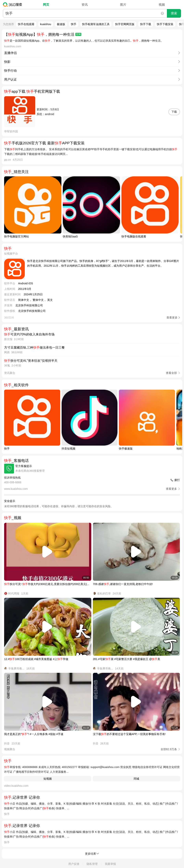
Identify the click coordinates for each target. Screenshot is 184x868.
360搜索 (13, 5)
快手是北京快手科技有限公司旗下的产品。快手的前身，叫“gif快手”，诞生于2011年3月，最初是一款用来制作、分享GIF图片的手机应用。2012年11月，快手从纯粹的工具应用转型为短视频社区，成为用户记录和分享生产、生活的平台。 (103, 263)
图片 (123, 5)
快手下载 (146, 24)
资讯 (85, 5)
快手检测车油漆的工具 (96, 24)
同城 (136, 779)
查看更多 (172, 318)
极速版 (61, 24)
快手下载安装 (165, 24)
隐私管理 (92, 864)
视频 (162, 5)
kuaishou (46, 24)
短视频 (48, 779)
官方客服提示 (24, 466)
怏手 (74, 24)
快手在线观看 (26, 24)
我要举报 (110, 864)
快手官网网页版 (125, 24)
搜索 (174, 13)
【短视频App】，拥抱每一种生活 (43, 34)
